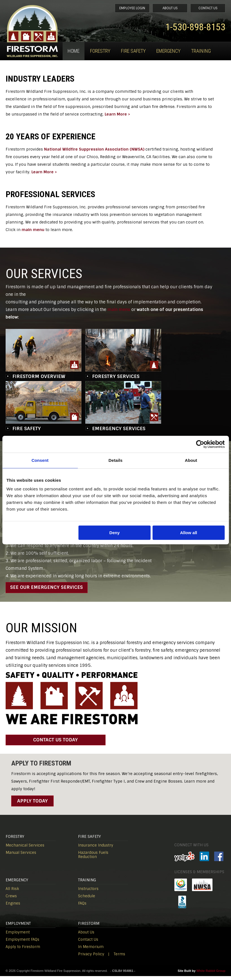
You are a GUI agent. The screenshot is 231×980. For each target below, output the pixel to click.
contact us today (39, 744)
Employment (18, 936)
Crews (11, 900)
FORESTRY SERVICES (116, 376)
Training (201, 51)
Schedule (87, 900)
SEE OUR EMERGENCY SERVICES (49, 588)
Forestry (100, 51)
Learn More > (117, 114)
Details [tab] (116, 460)
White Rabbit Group (211, 975)
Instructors (88, 893)
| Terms (117, 958)
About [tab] (191, 460)
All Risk (12, 893)
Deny (115, 533)
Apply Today (32, 805)
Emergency (168, 51)
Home (74, 51)
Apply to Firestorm (23, 951)
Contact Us (204, 9)
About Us (159, 9)
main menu (33, 230)
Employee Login (113, 9)
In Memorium (91, 951)
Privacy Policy (91, 958)
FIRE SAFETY (27, 428)
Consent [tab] (40, 460)
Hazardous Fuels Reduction (93, 859)
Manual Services (21, 856)
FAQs (82, 907)
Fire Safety (133, 51)
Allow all (188, 533)
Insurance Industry (96, 849)
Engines (13, 907)
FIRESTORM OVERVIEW (39, 376)
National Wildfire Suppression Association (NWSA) (94, 149)
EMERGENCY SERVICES (119, 428)
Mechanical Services (25, 849)
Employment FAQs (22, 943)
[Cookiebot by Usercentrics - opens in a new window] (200, 444)
